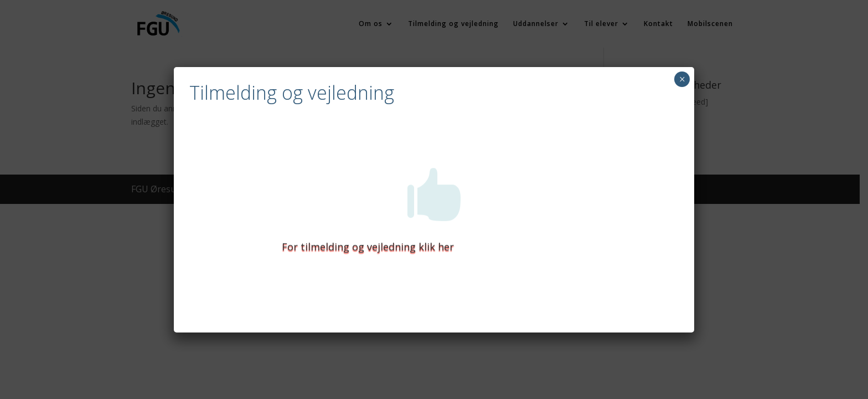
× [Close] (682, 79)
